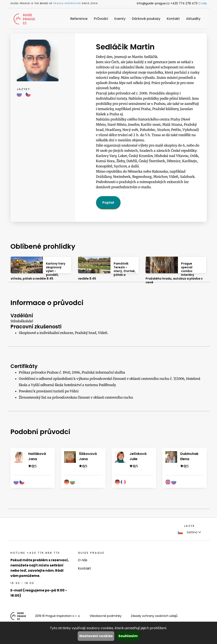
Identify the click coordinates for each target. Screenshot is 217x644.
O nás (202, 3)
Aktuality (193, 19)
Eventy (120, 19)
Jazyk (189, 526)
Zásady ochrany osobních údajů (154, 616)
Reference (79, 19)
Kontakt (173, 19)
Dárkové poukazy (146, 19)
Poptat (108, 203)
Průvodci (101, 19)
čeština (189, 532)
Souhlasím (128, 636)
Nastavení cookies (96, 636)
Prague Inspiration (67, 3)
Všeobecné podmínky (106, 616)
